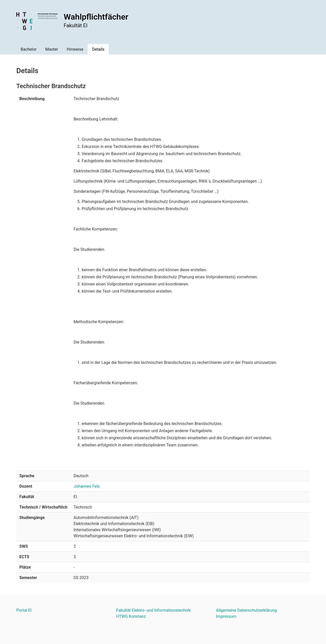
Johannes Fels (87, 486)
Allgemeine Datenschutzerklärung (246, 610)
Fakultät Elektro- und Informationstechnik (153, 610)
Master (52, 49)
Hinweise (75, 49)
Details (98, 49)
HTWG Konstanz (131, 616)
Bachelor (29, 49)
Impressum (226, 616)
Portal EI (24, 610)
